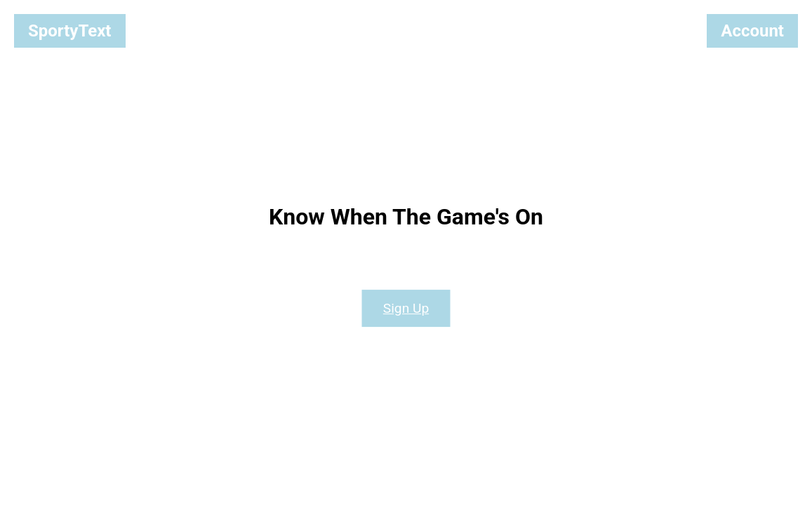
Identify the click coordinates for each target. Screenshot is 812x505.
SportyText (70, 31)
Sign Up (406, 308)
